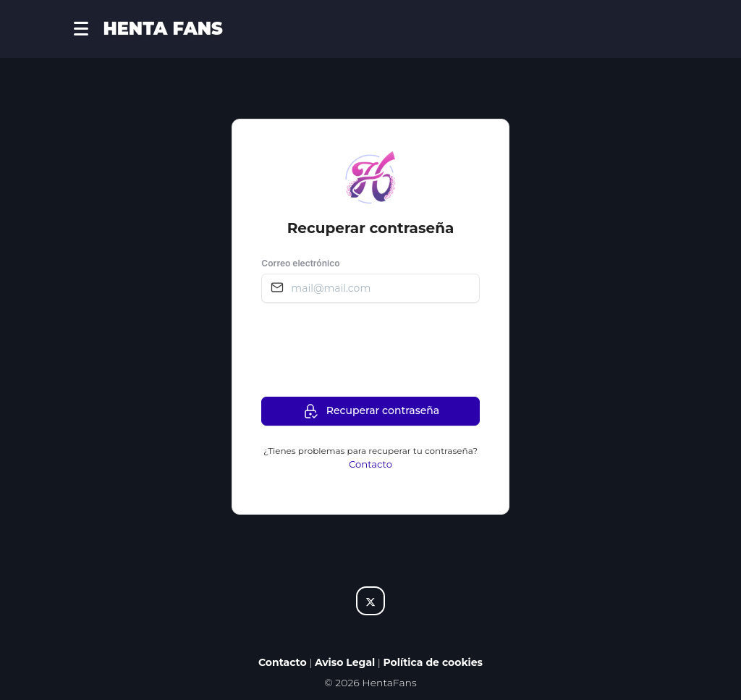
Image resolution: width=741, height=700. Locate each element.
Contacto (370, 464)
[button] (88, 29)
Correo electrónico (300, 263)
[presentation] (371, 349)
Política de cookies (433, 662)
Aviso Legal (345, 662)
